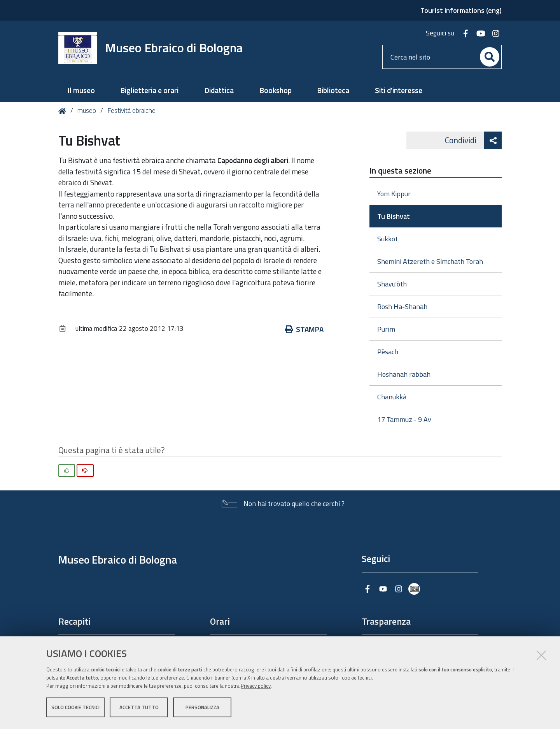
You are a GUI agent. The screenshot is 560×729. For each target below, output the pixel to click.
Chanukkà (392, 397)
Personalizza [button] (202, 709)
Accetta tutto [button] (139, 709)
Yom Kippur (394, 194)
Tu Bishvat (394, 216)
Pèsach (388, 352)
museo (87, 111)
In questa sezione (400, 170)
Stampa (304, 329)
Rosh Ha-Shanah (402, 307)
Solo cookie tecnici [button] (75, 709)
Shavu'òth (392, 284)
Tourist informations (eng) (461, 10)
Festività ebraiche (131, 111)
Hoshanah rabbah (404, 374)
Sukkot (388, 239)
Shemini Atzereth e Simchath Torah (430, 261)
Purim (386, 329)
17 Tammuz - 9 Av (404, 419)
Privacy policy (256, 687)
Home (64, 111)
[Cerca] (490, 57)
